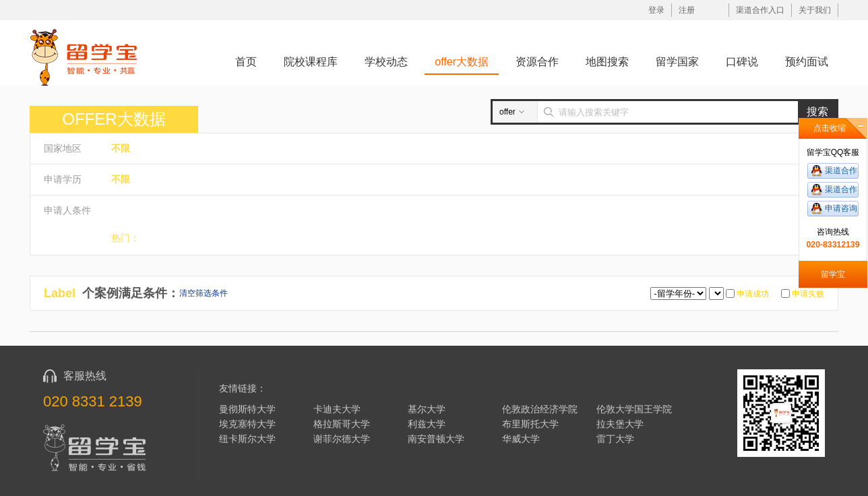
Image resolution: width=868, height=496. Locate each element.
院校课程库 (311, 62)
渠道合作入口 (760, 10)
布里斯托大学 (530, 424)
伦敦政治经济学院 (540, 409)
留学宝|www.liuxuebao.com (84, 57)
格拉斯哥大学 (342, 424)
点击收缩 (830, 128)
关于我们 (815, 10)
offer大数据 (462, 62)
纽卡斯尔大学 (247, 439)
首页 (246, 62)
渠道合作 (841, 170)
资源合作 (537, 62)
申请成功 (752, 294)
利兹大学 (427, 424)
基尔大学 (427, 409)
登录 (656, 10)
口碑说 (742, 62)
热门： (125, 238)
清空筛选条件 (204, 293)
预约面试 (807, 62)
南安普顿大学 (436, 439)
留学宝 (833, 274)
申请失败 (807, 294)
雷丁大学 (615, 439)
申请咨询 (841, 208)
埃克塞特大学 (247, 424)
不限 (121, 148)
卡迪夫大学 (337, 409)
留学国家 (677, 62)
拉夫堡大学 (620, 424)
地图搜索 (607, 62)
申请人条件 (67, 210)
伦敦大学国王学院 (634, 409)
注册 (687, 10)
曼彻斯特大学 (247, 409)
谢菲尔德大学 (342, 439)
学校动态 (386, 62)
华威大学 (521, 439)
